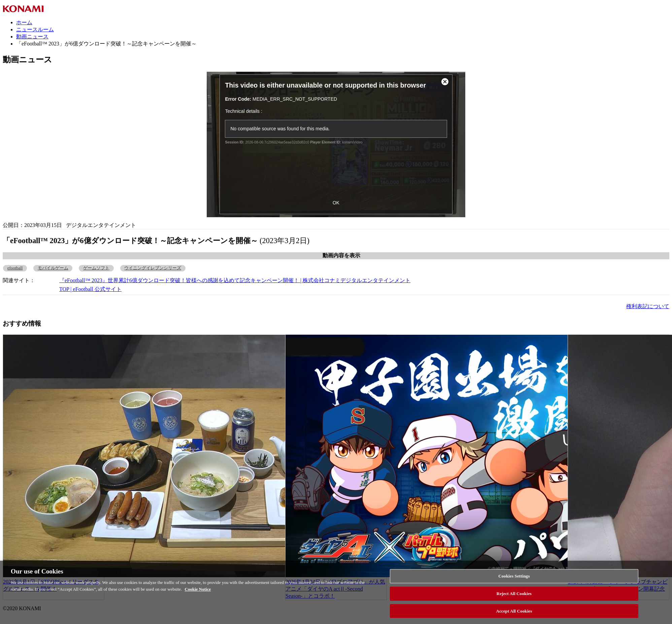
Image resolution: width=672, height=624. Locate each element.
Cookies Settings (514, 579)
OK (336, 203)
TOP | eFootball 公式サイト (90, 289)
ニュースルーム (35, 29)
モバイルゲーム (53, 268)
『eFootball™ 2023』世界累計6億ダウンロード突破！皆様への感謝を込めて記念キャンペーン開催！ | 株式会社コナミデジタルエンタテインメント (235, 280)
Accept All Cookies (514, 614)
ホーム (24, 22)
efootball (15, 268)
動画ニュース (32, 37)
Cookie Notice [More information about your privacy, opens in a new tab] (198, 592)
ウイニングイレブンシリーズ (153, 268)
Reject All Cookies (514, 596)
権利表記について (648, 306)
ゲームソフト (96, 268)
